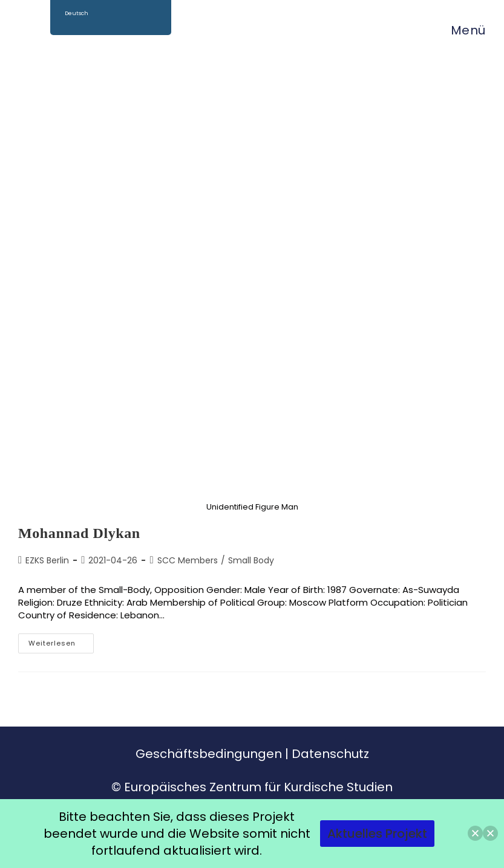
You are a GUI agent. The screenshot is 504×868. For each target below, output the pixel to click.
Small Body (251, 560)
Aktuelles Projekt (377, 834)
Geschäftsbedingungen (209, 754)
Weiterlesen (61, 641)
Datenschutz (330, 754)
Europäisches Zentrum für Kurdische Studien (258, 787)
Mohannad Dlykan (79, 533)
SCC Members (188, 560)
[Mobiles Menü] (462, 30)
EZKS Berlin (47, 560)
